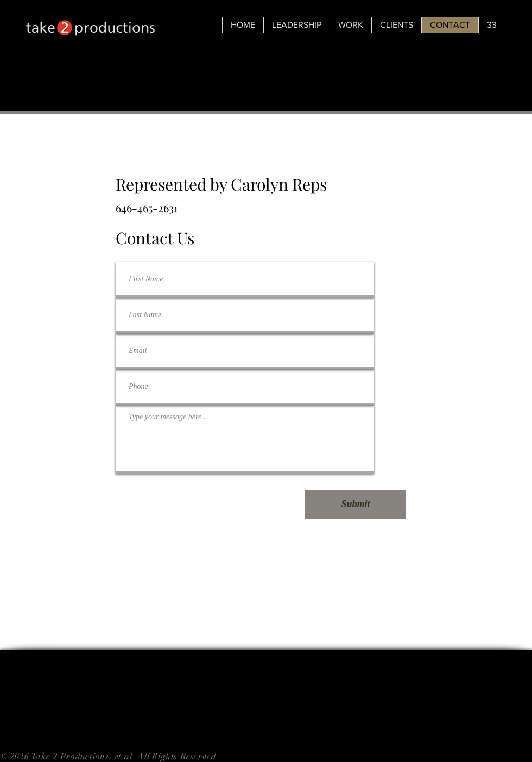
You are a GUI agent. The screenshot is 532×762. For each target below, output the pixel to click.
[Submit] (356, 505)
